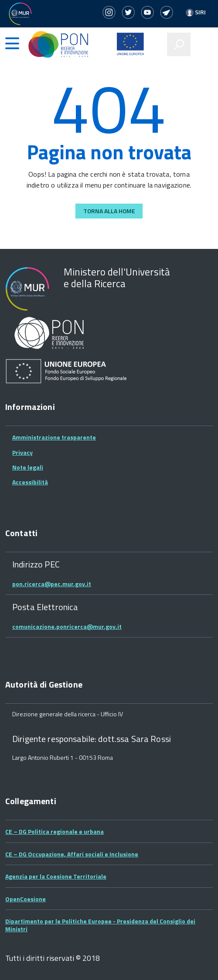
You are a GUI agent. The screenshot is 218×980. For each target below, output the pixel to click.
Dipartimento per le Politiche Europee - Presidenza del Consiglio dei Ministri (100, 925)
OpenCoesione (26, 899)
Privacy (22, 452)
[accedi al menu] (12, 44)
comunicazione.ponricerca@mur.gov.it (67, 626)
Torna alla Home (109, 211)
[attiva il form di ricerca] (179, 44)
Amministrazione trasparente (54, 437)
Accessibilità (30, 482)
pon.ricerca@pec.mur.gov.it (52, 584)
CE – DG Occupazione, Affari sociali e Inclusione (72, 854)
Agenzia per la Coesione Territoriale (56, 876)
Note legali (28, 467)
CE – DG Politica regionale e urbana (54, 831)
